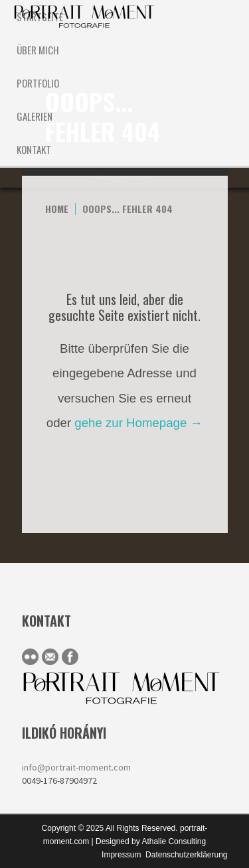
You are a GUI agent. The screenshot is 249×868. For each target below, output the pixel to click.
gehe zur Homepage (138, 423)
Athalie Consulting (174, 841)
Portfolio (38, 83)
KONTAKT (34, 149)
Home (57, 209)
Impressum (121, 855)
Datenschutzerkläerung (186, 855)
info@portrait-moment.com (76, 767)
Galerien (35, 116)
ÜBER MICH (38, 50)
